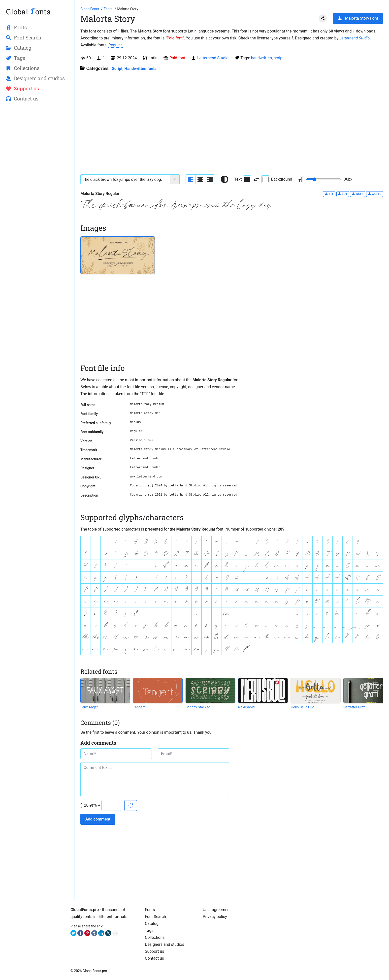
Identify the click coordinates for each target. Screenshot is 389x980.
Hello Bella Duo (303, 707)
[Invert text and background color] (256, 179)
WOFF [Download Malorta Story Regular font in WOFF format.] (358, 194)
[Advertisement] (37, 186)
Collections (155, 937)
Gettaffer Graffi (355, 707)
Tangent (139, 707)
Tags (149, 931)
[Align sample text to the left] (191, 179)
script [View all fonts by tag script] (279, 58)
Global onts (28, 12)
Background (277, 179)
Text (243, 179)
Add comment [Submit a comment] (98, 819)
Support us (155, 951)
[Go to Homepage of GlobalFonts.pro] (90, 9)
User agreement (217, 910)
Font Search (155, 917)
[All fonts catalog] (109, 9)
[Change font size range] (324, 179)
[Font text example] (125, 179)
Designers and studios (164, 944)
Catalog (152, 924)
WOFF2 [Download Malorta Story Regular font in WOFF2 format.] (375, 194)
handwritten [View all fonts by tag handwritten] (262, 58)
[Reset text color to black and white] (225, 179)
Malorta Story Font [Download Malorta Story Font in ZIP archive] (358, 18)
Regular (116, 45)
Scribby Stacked (198, 707)
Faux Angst (89, 707)
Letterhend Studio (355, 38)
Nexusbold (246, 707)
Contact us (154, 958)
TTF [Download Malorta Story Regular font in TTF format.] (329, 194)
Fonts (150, 910)
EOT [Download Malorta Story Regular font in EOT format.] (343, 194)
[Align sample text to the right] (210, 179)
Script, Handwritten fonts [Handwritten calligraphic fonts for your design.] (134, 69)
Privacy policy (215, 917)
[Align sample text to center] (200, 179)
